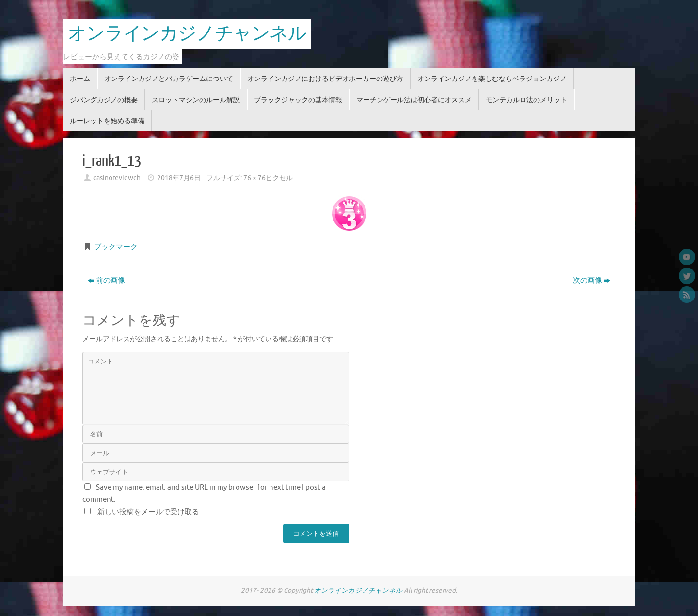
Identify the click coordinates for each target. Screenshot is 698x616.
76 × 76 (254, 178)
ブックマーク (116, 247)
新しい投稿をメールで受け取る (148, 512)
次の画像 (592, 280)
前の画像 (106, 280)
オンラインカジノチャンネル (187, 34)
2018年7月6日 (179, 178)
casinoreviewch (117, 178)
